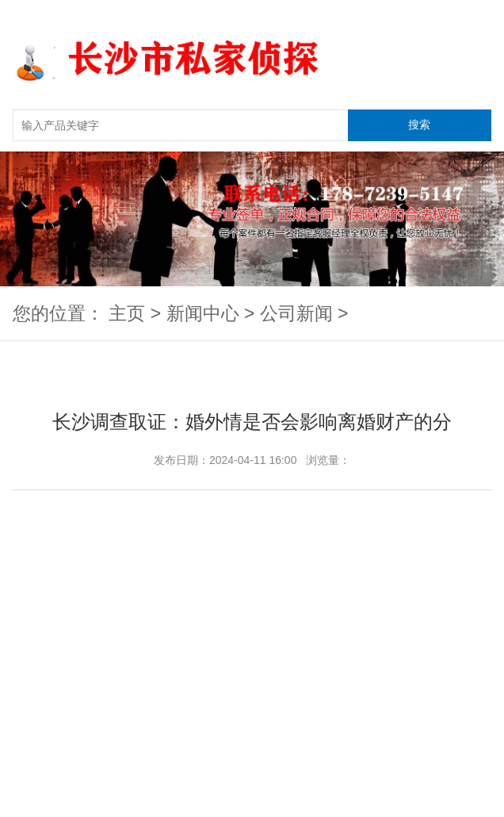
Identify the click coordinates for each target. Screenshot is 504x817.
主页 (127, 313)
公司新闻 (296, 313)
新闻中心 (203, 313)
